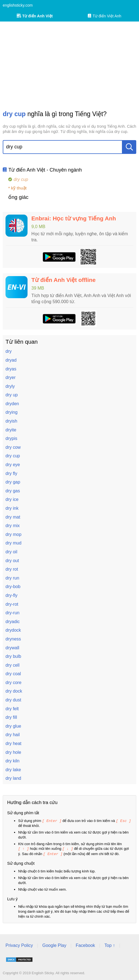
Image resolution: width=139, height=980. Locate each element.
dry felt (12, 709)
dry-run (13, 613)
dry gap (13, 482)
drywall (12, 648)
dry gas (13, 491)
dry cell (13, 665)
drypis (11, 438)
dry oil (11, 552)
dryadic (13, 622)
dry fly (11, 473)
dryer (10, 377)
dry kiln (13, 761)
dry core (13, 683)
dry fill (11, 717)
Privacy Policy (19, 945)
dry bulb (13, 656)
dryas (11, 369)
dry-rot (12, 604)
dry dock (14, 691)
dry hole (13, 752)
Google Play (54, 945)
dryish (11, 421)
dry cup (13, 456)
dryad (11, 360)
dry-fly (12, 595)
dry (9, 351)
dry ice (12, 499)
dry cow (13, 447)
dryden (12, 404)
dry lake (13, 770)
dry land (13, 778)
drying (12, 412)
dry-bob (13, 587)
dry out (12, 561)
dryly (10, 386)
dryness (13, 639)
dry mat (13, 517)
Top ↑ (110, 945)
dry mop (13, 534)
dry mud (13, 543)
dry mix (13, 526)
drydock (13, 630)
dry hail (13, 735)
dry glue (13, 726)
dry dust (13, 700)
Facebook (85, 945)
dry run (12, 578)
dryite (11, 430)
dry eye (13, 465)
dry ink (12, 508)
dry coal (13, 674)
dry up (12, 395)
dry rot (12, 569)
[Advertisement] (69, 66)
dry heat (13, 743)
